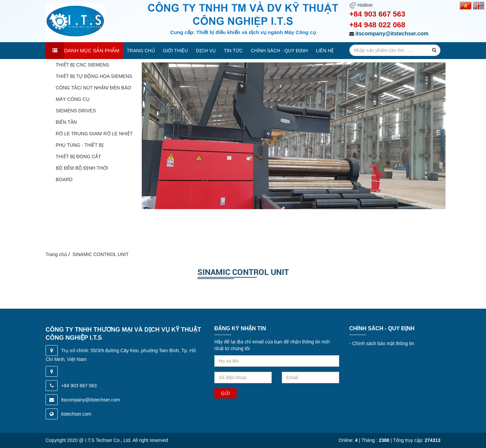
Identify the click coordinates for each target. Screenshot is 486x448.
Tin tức (233, 51)
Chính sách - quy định (279, 51)
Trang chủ (141, 51)
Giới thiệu (175, 51)
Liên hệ (325, 51)
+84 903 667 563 (377, 14)
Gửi (225, 393)
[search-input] (395, 50)
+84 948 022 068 (377, 25)
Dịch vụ (206, 51)
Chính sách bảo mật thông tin (382, 343)
